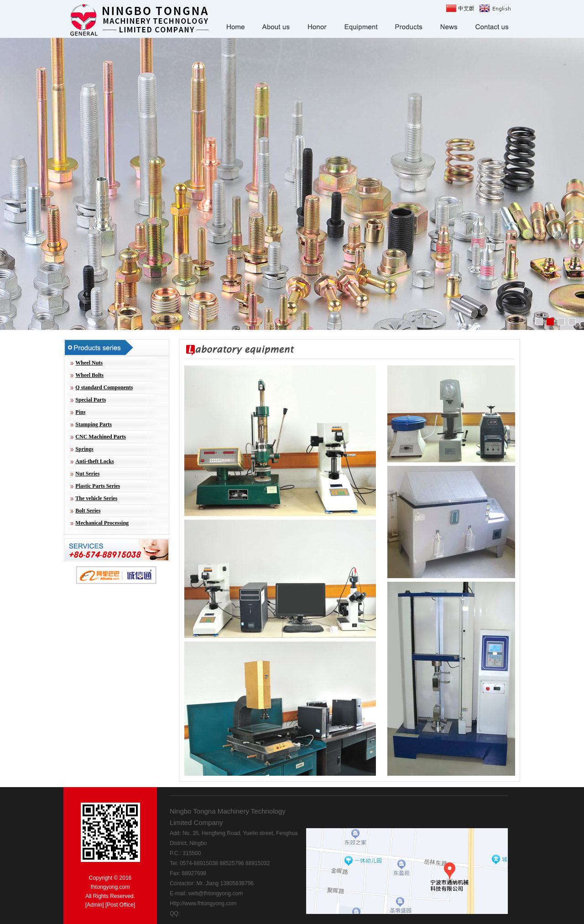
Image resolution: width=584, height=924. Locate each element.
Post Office (120, 905)
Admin (94, 905)
